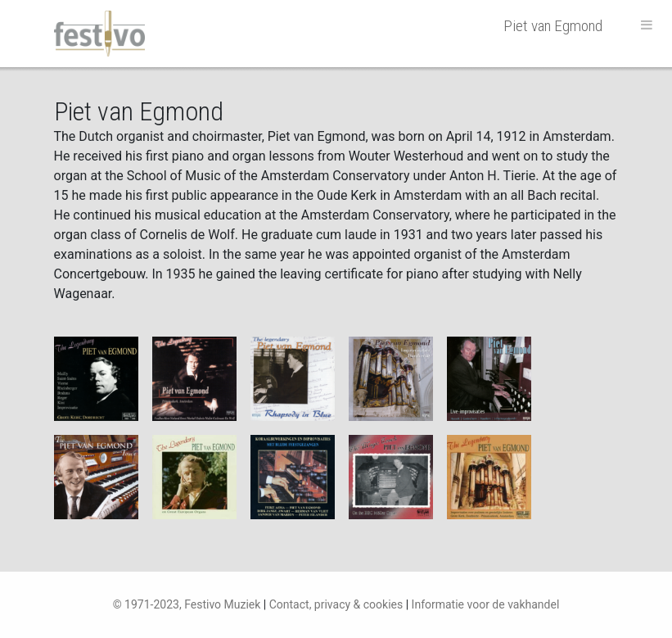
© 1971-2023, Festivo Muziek (187, 604)
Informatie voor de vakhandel (486, 604)
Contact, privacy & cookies (336, 604)
